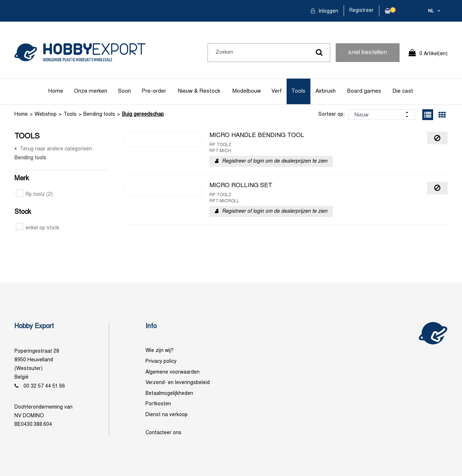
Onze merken (91, 91)
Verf (277, 91)
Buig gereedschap (143, 114)
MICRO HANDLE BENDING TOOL (257, 136)
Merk (22, 179)
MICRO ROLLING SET (241, 186)
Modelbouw (247, 91)
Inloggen (328, 11)
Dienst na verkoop (167, 415)
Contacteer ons (164, 433)
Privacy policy (161, 362)
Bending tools (99, 114)
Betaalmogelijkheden (169, 394)
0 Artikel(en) (433, 54)
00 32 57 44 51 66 (44, 386)
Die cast (403, 91)
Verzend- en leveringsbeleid (178, 383)
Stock (23, 212)
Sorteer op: (332, 114)
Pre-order (154, 91)
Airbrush (326, 91)
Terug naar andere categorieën (56, 149)
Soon (125, 91)
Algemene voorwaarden (173, 372)
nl (431, 11)
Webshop (46, 114)
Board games (364, 91)
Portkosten (158, 404)
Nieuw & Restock (199, 91)
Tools (298, 91)
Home (56, 91)
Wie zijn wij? (160, 351)
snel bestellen (368, 53)
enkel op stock (38, 228)
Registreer (361, 11)
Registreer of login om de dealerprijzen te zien (275, 161)
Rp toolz (34, 195)
